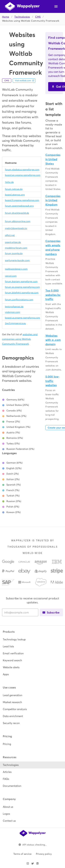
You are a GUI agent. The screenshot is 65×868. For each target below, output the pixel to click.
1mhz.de (9, 182)
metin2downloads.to (16, 228)
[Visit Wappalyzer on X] (33, 863)
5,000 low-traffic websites (52, 381)
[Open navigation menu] (56, 6)
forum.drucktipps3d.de (17, 213)
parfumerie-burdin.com (17, 260)
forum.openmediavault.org (19, 206)
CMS (38, 17)
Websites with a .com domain (53, 340)
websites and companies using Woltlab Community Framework (20, 339)
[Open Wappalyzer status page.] (33, 845)
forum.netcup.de (14, 189)
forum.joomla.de (14, 253)
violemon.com (13, 312)
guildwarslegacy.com (16, 269)
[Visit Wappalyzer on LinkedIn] (37, 863)
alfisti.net (10, 235)
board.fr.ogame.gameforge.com (22, 200)
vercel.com (11, 276)
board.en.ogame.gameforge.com (23, 175)
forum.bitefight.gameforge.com (22, 293)
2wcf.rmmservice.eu (15, 323)
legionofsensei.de (14, 307)
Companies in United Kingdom (53, 200)
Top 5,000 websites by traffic (53, 295)
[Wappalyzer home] (22, 6)
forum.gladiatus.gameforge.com (22, 170)
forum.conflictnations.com (19, 300)
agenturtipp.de (13, 242)
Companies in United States (53, 159)
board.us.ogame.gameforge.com (23, 318)
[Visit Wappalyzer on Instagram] (28, 863)
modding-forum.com (16, 248)
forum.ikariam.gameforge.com (21, 281)
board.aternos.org (15, 195)
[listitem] (32, 639)
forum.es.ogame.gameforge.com (22, 287)
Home (6, 17)
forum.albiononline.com (18, 221)
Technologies (22, 17)
